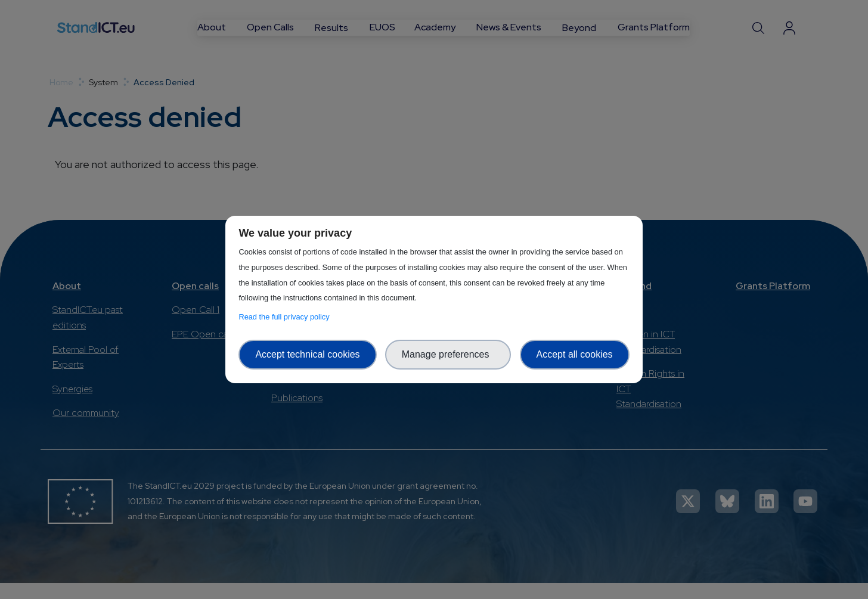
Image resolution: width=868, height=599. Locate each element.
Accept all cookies (575, 354)
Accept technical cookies (307, 354)
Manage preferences (448, 354)
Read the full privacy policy (286, 317)
